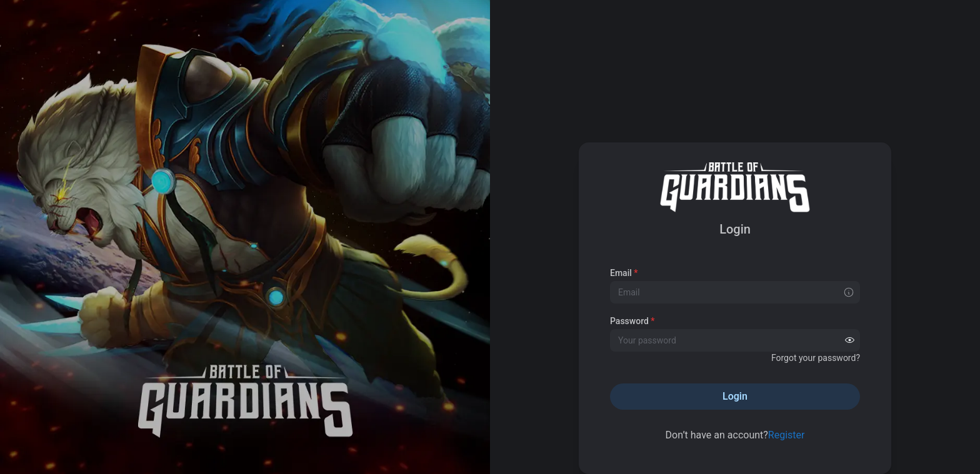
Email (624, 273)
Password (632, 321)
